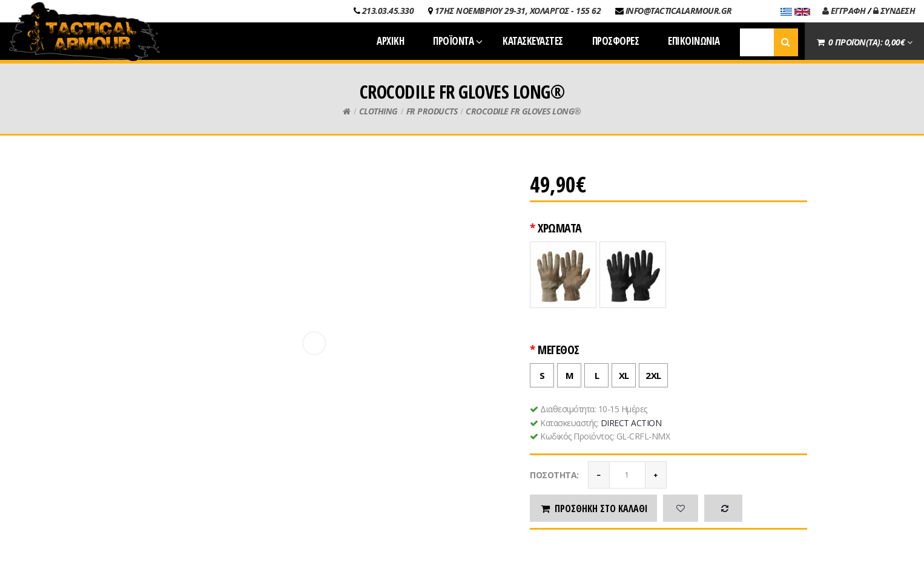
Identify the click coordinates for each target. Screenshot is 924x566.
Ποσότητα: (554, 475)
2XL (650, 373)
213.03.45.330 (388, 11)
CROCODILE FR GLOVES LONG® (523, 111)
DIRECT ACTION (631, 423)
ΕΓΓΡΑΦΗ (844, 11)
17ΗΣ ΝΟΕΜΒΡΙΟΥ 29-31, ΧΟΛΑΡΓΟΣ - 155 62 (518, 11)
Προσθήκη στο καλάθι (593, 508)
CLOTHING (378, 111)
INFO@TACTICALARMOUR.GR (679, 11)
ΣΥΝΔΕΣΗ (894, 11)
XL (621, 373)
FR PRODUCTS (432, 111)
